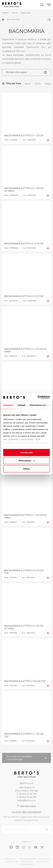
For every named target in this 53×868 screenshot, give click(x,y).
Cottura (15, 13)
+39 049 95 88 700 (27, 794)
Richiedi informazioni (26, 72)
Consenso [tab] (8, 405)
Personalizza (27, 461)
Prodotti (5, 13)
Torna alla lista (11, 20)
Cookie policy (42, 861)
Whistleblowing (26, 864)
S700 (38, 84)
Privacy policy (27, 861)
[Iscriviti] (47, 829)
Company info (12, 861)
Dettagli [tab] (21, 405)
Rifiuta (27, 469)
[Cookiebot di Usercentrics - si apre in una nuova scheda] (38, 397)
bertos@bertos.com (27, 800)
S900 (27, 84)
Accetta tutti (27, 452)
